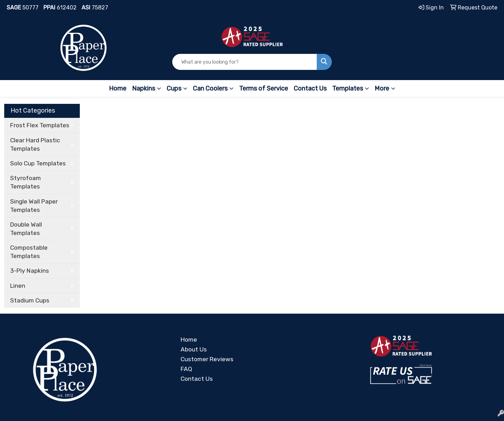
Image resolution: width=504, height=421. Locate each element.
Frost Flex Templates (40, 125)
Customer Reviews (207, 359)
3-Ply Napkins (30, 271)
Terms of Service (264, 88)
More (382, 88)
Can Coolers (210, 88)
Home (118, 88)
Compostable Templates (29, 252)
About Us (194, 349)
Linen (18, 286)
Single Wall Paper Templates (34, 206)
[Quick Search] (245, 62)
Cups (174, 88)
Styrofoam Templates (26, 182)
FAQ (186, 369)
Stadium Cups (30, 300)
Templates (348, 88)
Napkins (143, 88)
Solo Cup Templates (38, 163)
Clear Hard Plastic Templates (35, 144)
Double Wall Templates (26, 229)
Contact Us (310, 88)
